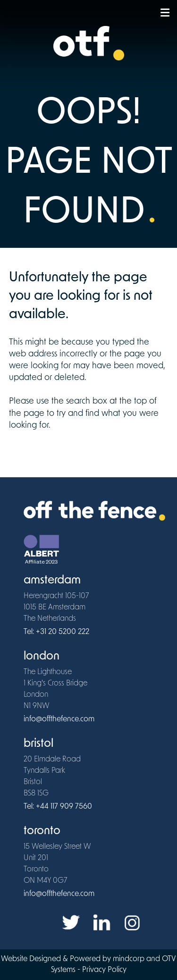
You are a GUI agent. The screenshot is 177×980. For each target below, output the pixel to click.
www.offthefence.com (45, 448)
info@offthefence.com (59, 719)
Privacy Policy (104, 970)
